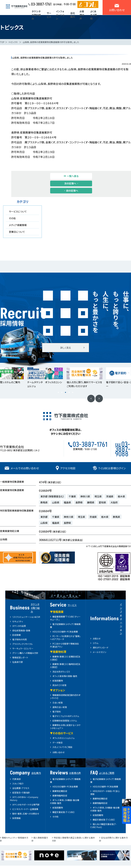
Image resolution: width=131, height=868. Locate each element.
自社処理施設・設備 (21, 630)
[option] (46, 378)
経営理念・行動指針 (21, 793)
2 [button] (62, 393)
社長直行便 (18, 662)
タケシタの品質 (19, 626)
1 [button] (58, 393)
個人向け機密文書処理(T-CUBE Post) (103, 826)
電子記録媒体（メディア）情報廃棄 (65, 781)
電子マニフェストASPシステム (66, 716)
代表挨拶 (16, 779)
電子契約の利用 (20, 639)
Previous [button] (91, 399)
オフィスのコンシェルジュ (63, 738)
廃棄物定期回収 (60, 791)
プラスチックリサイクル (22, 644)
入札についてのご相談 (62, 747)
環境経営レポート (20, 657)
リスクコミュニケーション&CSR (26, 617)
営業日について (17, 232)
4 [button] (69, 393)
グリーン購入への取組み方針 (25, 653)
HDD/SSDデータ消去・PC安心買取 (105, 793)
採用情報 (16, 818)
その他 (12, 218)
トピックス (13, 42)
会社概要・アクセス (21, 788)
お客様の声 (82, 15)
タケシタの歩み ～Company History (24, 799)
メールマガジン (99, 652)
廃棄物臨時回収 (60, 796)
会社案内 (73, 15)
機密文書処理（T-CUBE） (64, 812)
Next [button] (99, 399)
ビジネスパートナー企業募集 (25, 809)
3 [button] (66, 393)
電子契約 (57, 712)
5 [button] (73, 393)
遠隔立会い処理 (60, 707)
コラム (96, 643)
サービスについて (18, 211)
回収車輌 (16, 635)
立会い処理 (58, 703)
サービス (49, 15)
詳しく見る (65, 348)
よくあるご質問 (93, 15)
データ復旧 (57, 743)
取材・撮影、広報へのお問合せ (26, 814)
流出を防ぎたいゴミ (61, 672)
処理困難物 (58, 681)
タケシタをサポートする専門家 (26, 805)
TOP (2, 42)
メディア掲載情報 (18, 225)
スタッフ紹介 (18, 784)
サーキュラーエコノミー (23, 648)
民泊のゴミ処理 (59, 685)
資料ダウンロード (101, 648)
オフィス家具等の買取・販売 (65, 676)
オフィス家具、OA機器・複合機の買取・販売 (65, 802)
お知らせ (97, 639)
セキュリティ (18, 621)
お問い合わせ (58, 752)
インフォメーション (60, 15)
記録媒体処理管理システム (65, 721)
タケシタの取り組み (36, 15)
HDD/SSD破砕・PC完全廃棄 (65, 632)
